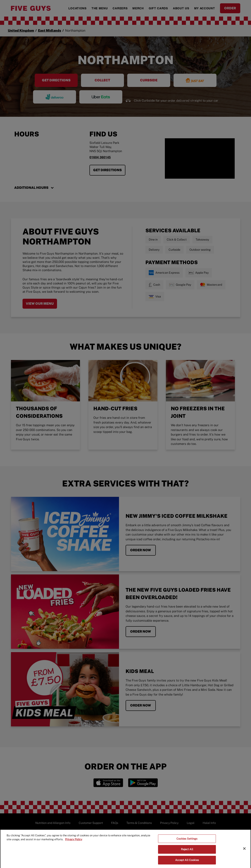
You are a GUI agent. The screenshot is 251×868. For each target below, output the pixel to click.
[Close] (244, 851)
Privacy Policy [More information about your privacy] (74, 842)
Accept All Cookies (187, 863)
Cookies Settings (187, 841)
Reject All (187, 852)
